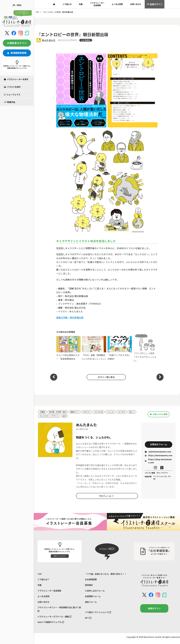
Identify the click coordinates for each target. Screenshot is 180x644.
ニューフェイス (12, 94)
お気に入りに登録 (159, 414)
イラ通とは (67, 4)
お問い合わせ (136, 4)
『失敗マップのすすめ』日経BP (120, 348)
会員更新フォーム (93, 601)
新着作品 (9, 102)
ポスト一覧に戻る (105, 377)
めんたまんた (49, 40)
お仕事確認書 (91, 584)
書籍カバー (77, 412)
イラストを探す (12, 87)
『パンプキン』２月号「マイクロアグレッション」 (145, 348)
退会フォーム (91, 607)
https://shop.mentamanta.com (158, 461)
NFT (88, 623)
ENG (19, 5)
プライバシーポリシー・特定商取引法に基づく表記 (59, 611)
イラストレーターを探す (16, 79)
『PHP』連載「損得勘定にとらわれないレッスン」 (94, 348)
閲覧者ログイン (17, 43)
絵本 (76, 416)
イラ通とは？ (44, 580)
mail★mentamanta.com (158, 452)
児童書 (43, 412)
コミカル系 (102, 412)
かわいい (89, 412)
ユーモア (126, 412)
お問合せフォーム (159, 445)
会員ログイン (155, 4)
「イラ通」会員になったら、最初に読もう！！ (104, 576)
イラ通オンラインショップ (99, 618)
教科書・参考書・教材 (59, 412)
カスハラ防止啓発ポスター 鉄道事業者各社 (68, 348)
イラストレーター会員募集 (97, 4)
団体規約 (89, 589)
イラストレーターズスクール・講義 (56, 619)
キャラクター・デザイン (60, 416)
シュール (115, 412)
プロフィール (106, 496)
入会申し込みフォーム (95, 595)
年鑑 (81, 4)
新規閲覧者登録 (17, 53)
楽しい (43, 416)
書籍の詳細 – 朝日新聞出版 (70, 317)
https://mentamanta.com (159, 456)
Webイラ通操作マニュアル (52, 625)
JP (14, 5)
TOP (40, 574)
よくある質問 (117, 4)
